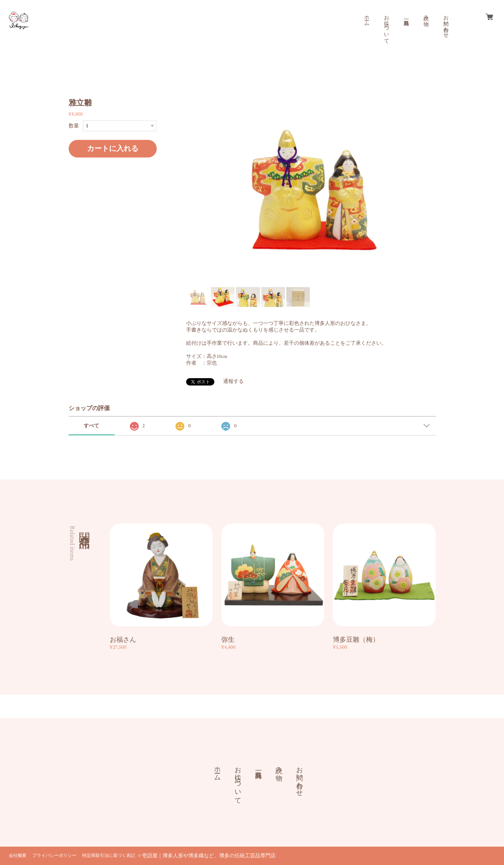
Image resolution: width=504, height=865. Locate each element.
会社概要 (18, 856)
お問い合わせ (446, 23)
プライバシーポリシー (54, 856)
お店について (386, 26)
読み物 (426, 15)
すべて (91, 426)
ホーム (366, 18)
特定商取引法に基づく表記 (109, 856)
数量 (74, 126)
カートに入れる (113, 149)
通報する (233, 381)
